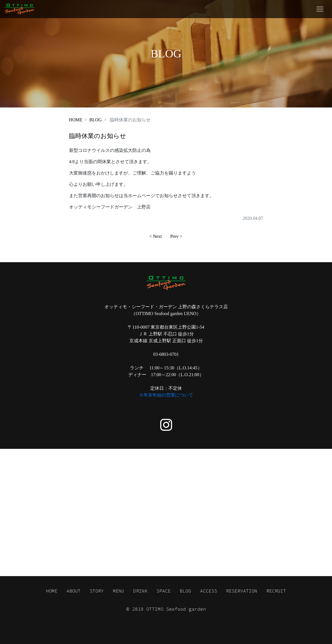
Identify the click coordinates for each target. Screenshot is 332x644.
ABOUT (74, 591)
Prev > (176, 236)
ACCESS (209, 591)
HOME (76, 120)
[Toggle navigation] (320, 9)
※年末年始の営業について (166, 395)
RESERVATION (242, 591)
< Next (155, 236)
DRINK (140, 591)
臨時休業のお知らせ (98, 136)
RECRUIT (276, 591)
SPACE (164, 591)
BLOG (96, 120)
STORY (97, 591)
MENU (119, 591)
